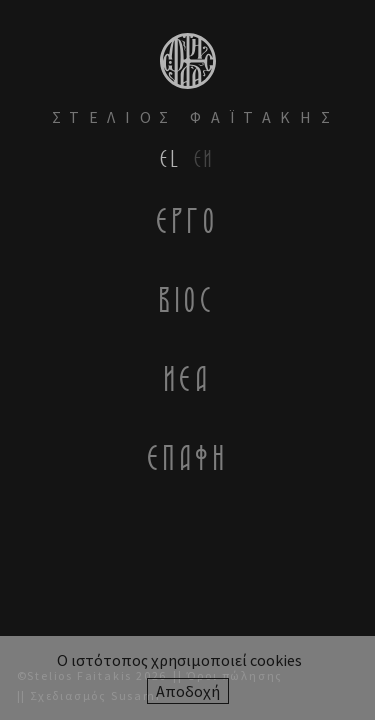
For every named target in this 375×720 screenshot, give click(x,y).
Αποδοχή (188, 691)
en (204, 158)
